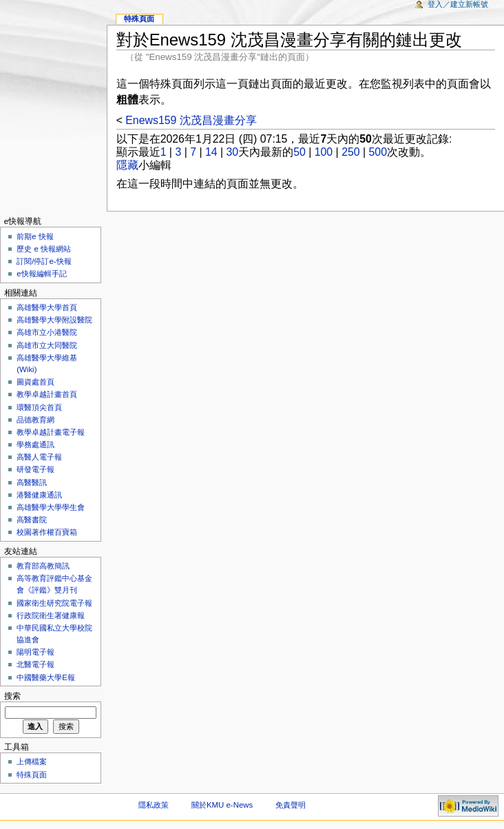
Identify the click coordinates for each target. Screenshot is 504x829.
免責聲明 (291, 805)
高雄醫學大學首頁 (47, 307)
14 (211, 152)
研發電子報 (35, 469)
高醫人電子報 (39, 457)
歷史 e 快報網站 (48, 249)
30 (233, 152)
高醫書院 (32, 520)
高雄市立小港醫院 (47, 332)
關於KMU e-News (222, 805)
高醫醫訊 (32, 482)
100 (324, 152)
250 (350, 152)
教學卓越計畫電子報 (51, 432)
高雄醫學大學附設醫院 (54, 320)
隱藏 (127, 165)
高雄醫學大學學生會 (51, 507)
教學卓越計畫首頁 (47, 394)
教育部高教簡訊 (43, 566)
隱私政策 (154, 805)
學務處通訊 (35, 444)
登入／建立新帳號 (458, 4)
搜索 (12, 696)
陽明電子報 (35, 652)
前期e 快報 (35, 236)
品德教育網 (35, 420)
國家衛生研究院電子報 (54, 603)
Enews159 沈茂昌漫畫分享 (191, 120)
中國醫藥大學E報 (46, 677)
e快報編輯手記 (41, 274)
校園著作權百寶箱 (47, 532)
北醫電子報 (35, 664)
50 (300, 152)
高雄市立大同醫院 (47, 345)
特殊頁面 (139, 19)
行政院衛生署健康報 (51, 615)
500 (378, 152)
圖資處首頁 (35, 382)
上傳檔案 (32, 761)
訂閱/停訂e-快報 (44, 261)
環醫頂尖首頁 (39, 407)
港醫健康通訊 (39, 495)
